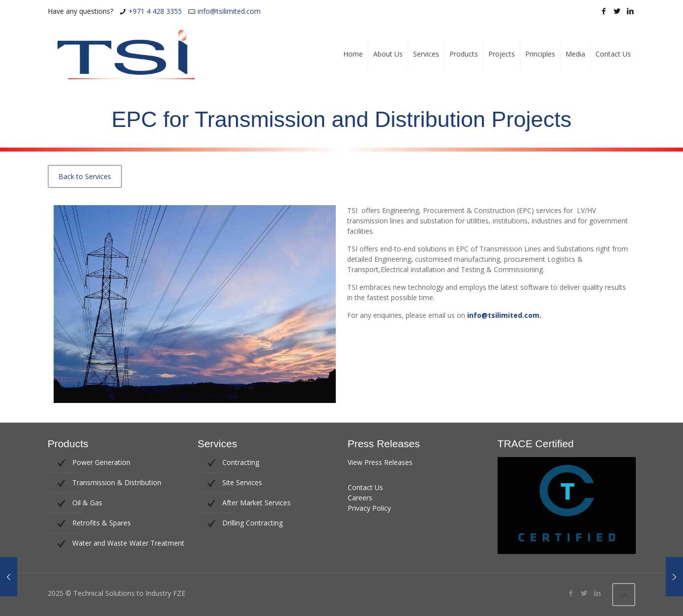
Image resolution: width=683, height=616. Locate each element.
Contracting (241, 462)
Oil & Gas (87, 503)
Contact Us (365, 487)
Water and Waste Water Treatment (128, 543)
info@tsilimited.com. (504, 315)
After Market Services (256, 503)
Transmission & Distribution (117, 482)
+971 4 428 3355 (155, 11)
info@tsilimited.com (229, 11)
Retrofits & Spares (102, 523)
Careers (360, 498)
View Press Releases (380, 462)
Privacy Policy (369, 508)
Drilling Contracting (252, 523)
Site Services (242, 482)
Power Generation (101, 462)
